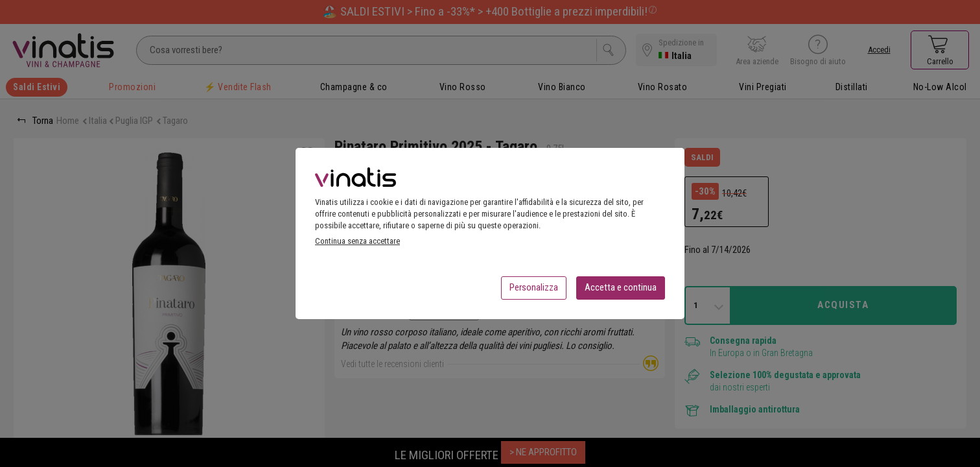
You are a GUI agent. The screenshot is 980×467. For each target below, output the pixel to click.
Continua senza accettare (357, 245)
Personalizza (534, 291)
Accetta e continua (621, 291)
